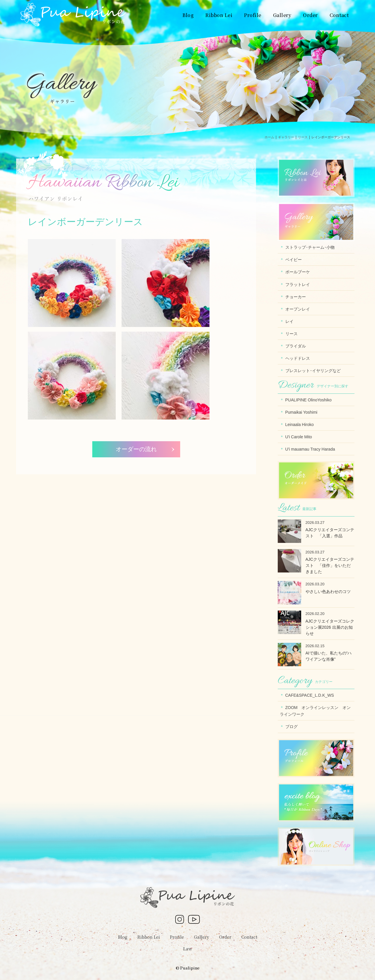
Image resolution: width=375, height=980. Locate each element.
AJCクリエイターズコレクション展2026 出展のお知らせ (330, 627)
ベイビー (294, 260)
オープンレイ (298, 309)
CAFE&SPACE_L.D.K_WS (310, 695)
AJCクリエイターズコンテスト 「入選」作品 (330, 533)
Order (225, 937)
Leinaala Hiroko (300, 425)
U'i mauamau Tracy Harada (310, 449)
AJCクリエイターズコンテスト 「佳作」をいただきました (330, 565)
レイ (289, 321)
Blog (123, 937)
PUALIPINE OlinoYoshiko (308, 400)
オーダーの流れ (136, 449)
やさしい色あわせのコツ (328, 592)
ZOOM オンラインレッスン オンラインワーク (315, 711)
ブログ (292, 727)
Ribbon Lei (149, 937)
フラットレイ (298, 284)
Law (188, 949)
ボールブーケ (298, 272)
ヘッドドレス (298, 358)
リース (292, 334)
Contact (249, 937)
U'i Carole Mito (299, 437)
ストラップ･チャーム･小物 (310, 247)
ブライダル (296, 346)
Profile (177, 937)
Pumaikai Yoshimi (301, 412)
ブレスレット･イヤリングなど (313, 371)
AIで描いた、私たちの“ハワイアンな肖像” (329, 656)
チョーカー (296, 297)
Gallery (202, 937)
